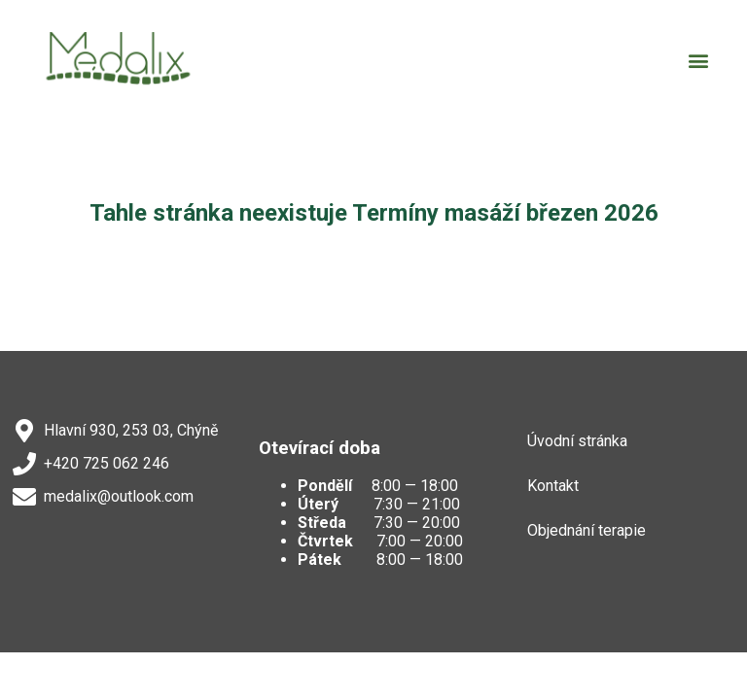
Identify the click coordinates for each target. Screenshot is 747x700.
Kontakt (553, 486)
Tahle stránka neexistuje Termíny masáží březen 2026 (374, 213)
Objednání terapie (587, 530)
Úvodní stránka (577, 441)
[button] (699, 61)
